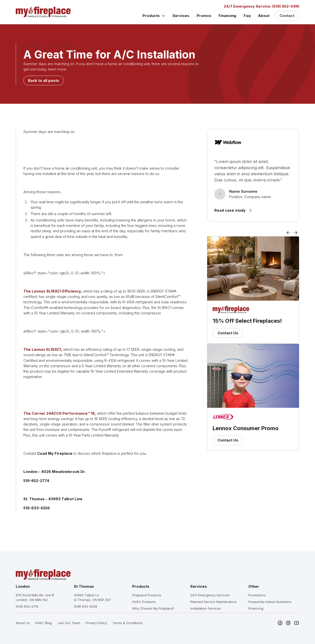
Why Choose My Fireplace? (153, 608)
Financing (227, 16)
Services (181, 16)
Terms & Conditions (128, 623)
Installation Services (206, 608)
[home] (43, 12)
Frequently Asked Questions (270, 602)
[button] (154, 16)
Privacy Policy (96, 623)
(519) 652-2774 (27, 606)
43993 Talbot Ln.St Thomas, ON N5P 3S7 (92, 597)
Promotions (257, 595)
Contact (287, 16)
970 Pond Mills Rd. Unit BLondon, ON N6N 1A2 (35, 597)
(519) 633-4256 (86, 606)
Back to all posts (44, 81)
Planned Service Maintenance (213, 602)
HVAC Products (144, 602)
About (264, 16)
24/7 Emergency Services (210, 595)
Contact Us (228, 333)
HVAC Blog (43, 623)
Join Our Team (69, 623)
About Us (23, 623)
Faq (247, 16)
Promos (204, 16)
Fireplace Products (147, 595)
